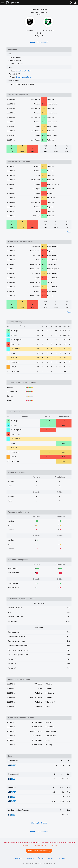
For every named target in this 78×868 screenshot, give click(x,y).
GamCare (54, 845)
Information (61, 858)
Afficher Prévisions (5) (39, 42)
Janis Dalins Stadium (24, 71)
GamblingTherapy (40, 845)
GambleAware (26, 845)
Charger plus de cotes (39, 823)
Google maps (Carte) (24, 77)
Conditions (30, 858)
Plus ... (69, 232)
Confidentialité (18, 858)
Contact (51, 858)
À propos (41, 858)
